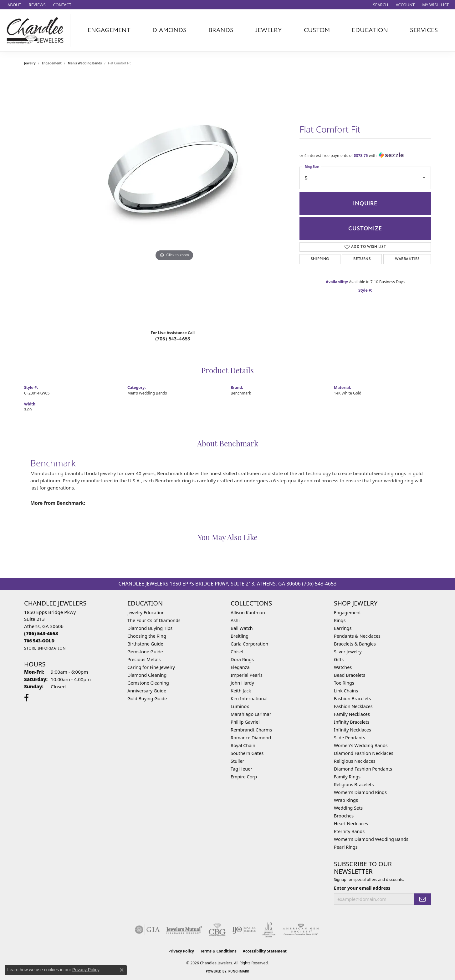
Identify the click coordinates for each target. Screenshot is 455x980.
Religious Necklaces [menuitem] (355, 761)
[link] (14, 5)
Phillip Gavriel (245, 722)
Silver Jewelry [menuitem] (348, 652)
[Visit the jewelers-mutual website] (184, 930)
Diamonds (169, 30)
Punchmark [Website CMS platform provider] (239, 971)
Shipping (320, 259)
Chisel (237, 652)
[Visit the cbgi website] (217, 930)
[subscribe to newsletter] (422, 899)
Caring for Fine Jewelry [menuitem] (151, 667)
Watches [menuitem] (343, 667)
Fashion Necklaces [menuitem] (353, 706)
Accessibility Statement (265, 951)
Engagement (52, 63)
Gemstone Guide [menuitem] (145, 652)
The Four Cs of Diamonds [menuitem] (154, 620)
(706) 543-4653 (173, 339)
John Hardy (242, 683)
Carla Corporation (249, 644)
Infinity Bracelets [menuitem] (352, 722)
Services (424, 30)
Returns (362, 259)
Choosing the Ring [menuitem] (147, 636)
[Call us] (39, 641)
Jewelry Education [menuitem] (146, 613)
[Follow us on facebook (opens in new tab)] (26, 698)
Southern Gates (247, 753)
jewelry (30, 63)
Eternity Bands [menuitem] (349, 831)
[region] (174, 200)
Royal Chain (243, 745)
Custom (317, 30)
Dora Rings (242, 659)
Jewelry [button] (268, 30)
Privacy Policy (181, 951)
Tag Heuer (241, 769)
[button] (380, 5)
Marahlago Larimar (251, 714)
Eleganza (240, 667)
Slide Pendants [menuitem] (350, 738)
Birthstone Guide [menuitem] (145, 644)
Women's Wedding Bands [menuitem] (361, 745)
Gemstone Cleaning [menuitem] (148, 683)
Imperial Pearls (247, 675)
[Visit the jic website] (269, 930)
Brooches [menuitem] (344, 816)
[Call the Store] (41, 633)
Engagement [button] (109, 30)
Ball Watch (242, 628)
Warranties (407, 259)
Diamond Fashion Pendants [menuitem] (363, 769)
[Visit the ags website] (301, 930)
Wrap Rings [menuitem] (346, 800)
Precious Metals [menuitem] (144, 659)
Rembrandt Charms (251, 730)
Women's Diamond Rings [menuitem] (360, 792)
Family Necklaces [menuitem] (352, 714)
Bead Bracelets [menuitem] (350, 675)
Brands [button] (221, 30)
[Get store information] (45, 648)
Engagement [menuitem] (347, 613)
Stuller (237, 761)
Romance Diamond (251, 738)
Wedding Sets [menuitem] (348, 808)
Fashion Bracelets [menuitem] (352, 699)
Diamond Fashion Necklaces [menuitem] (364, 753)
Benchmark (241, 393)
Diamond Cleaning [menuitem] (147, 675)
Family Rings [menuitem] (347, 777)
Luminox (240, 706)
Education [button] (370, 30)
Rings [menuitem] (340, 620)
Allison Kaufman (248, 613)
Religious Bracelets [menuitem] (354, 784)
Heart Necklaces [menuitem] (351, 824)
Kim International (249, 699)
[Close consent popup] (122, 970)
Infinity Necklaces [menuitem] (353, 730)
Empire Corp (244, 777)
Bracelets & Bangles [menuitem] (355, 644)
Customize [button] (365, 229)
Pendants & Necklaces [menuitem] (357, 636)
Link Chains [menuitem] (346, 691)
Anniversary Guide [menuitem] (147, 691)
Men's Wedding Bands (85, 63)
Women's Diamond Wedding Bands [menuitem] (371, 839)
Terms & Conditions (218, 951)
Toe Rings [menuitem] (344, 683)
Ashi (235, 620)
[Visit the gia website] (147, 930)
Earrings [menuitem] (343, 628)
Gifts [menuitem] (339, 659)
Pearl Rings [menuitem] (346, 847)
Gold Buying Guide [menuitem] (147, 699)
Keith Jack (241, 691)
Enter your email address (362, 888)
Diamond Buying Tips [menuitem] (150, 628)
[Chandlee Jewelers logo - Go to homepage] (37, 30)
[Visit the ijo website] (244, 930)
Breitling (240, 636)
